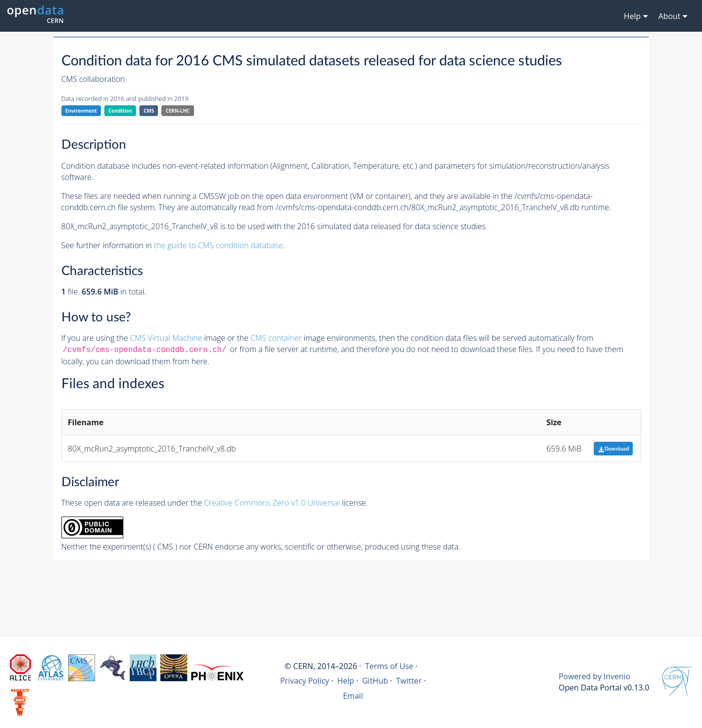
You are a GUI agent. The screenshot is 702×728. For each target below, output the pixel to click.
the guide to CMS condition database (219, 245)
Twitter (409, 681)
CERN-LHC (178, 111)
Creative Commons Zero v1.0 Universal (272, 503)
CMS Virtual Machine (166, 338)
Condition (120, 111)
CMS (149, 111)
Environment (81, 111)
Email (353, 696)
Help (346, 681)
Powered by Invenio (595, 676)
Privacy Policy (305, 681)
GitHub (375, 681)
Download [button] (614, 449)
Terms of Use (389, 666)
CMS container (276, 338)
